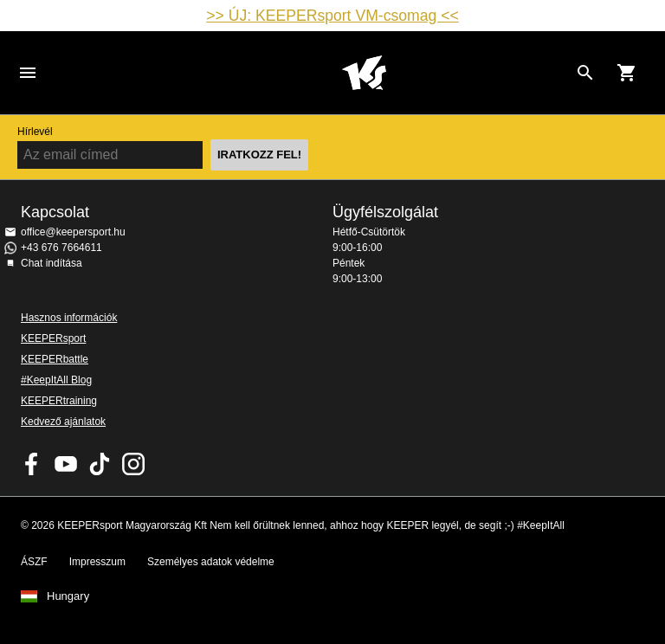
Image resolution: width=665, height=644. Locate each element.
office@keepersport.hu (73, 232)
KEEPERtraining (59, 401)
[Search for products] (585, 73)
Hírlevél (35, 132)
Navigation (28, 73)
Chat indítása (52, 263)
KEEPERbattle (55, 359)
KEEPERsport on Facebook (32, 464)
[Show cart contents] (627, 73)
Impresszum (97, 562)
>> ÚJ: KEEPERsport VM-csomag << (332, 16)
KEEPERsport (53, 338)
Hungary (68, 596)
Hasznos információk (69, 318)
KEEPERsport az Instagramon (133, 464)
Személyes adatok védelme (211, 562)
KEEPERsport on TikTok (100, 464)
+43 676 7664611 (61, 248)
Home (364, 73)
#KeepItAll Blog (56, 380)
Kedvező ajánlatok (63, 422)
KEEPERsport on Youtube (66, 464)
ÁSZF (34, 562)
